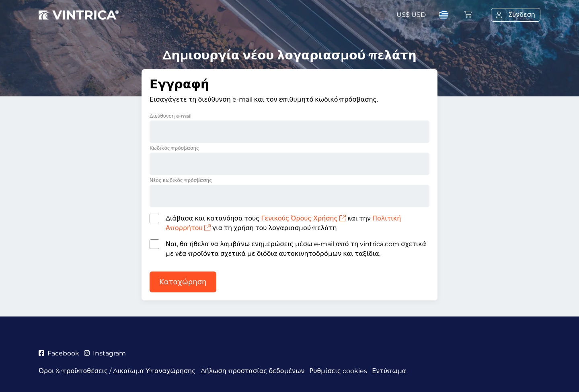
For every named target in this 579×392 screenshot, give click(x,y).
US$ (411, 15)
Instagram (105, 353)
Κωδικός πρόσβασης (174, 148)
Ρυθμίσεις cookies (339, 371)
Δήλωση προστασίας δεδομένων (253, 371)
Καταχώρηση (183, 282)
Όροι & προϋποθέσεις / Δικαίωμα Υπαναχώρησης (117, 371)
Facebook (59, 353)
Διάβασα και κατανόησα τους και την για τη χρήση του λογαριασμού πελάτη (283, 223)
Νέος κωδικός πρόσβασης (181, 180)
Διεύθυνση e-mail (170, 116)
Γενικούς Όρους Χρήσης (304, 218)
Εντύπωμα (389, 371)
